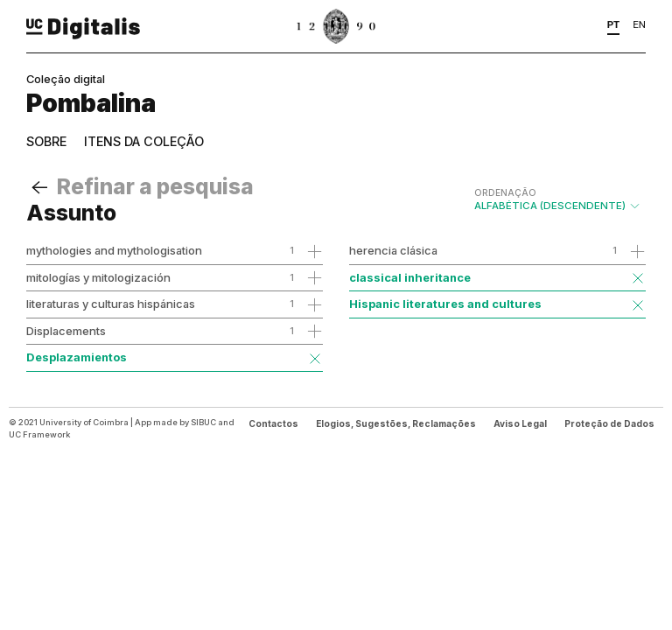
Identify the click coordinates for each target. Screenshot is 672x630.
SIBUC (203, 422)
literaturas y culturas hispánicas (111, 304)
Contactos (273, 423)
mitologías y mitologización (98, 277)
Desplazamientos (77, 357)
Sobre (46, 141)
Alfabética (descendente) (558, 199)
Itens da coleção (144, 141)
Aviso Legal (520, 423)
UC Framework (39, 434)
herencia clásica (393, 250)
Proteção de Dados (609, 423)
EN (639, 24)
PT (614, 24)
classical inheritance (410, 277)
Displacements (66, 331)
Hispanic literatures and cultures (445, 304)
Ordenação (505, 192)
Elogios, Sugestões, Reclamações (396, 423)
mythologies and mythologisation (114, 250)
